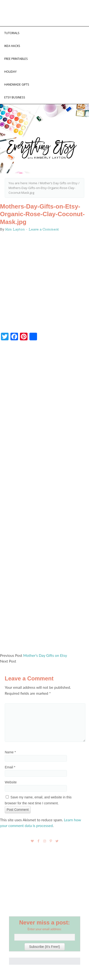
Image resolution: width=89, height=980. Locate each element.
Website (11, 782)
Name (10, 752)
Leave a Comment (44, 229)
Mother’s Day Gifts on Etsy (45, 655)
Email (10, 767)
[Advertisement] (44, 499)
